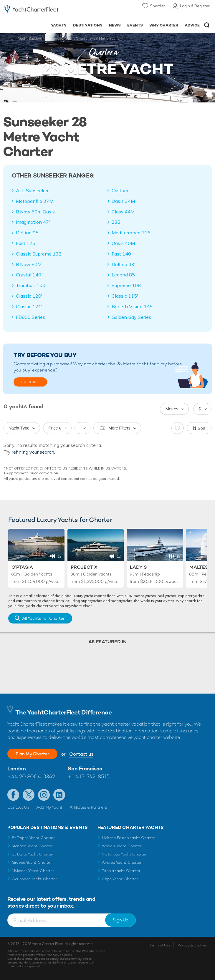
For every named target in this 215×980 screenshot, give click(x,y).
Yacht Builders (30, 39)
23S (116, 222)
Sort (201, 428)
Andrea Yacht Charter (122, 862)
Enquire (30, 382)
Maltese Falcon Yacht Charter (129, 838)
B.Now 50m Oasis (35, 212)
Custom (120, 190)
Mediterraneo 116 (131, 233)
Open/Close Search (207, 25)
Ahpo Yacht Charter (120, 879)
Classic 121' (29, 306)
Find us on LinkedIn (59, 795)
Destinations (88, 25)
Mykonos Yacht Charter (33, 871)
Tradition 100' (31, 285)
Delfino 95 (27, 233)
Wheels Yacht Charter (122, 846)
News (115, 25)
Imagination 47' (33, 222)
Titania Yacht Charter (121, 871)
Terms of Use (160, 945)
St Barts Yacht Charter (33, 854)
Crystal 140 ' (30, 275)
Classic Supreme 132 (39, 254)
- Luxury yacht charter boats (31, 11)
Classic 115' (125, 296)
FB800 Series (30, 317)
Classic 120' (29, 296)
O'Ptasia (22, 567)
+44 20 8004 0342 (31, 776)
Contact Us (18, 807)
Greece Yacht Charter (32, 862)
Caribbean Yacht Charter (34, 879)
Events (135, 25)
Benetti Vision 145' (133, 306)
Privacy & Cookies (192, 945)
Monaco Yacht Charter (32, 846)
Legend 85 (123, 275)
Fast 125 (26, 243)
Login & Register (195, 6)
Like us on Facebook (13, 795)
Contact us (87, 754)
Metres (172, 409)
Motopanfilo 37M (35, 201)
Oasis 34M (123, 201)
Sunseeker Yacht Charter (68, 39)
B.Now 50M (29, 264)
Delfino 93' (124, 264)
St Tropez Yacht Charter (33, 838)
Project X (84, 567)
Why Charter (164, 25)
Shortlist (157, 6)
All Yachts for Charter (43, 618)
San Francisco (85, 768)
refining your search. (33, 452)
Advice (192, 25)
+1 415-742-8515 (89, 776)
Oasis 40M (123, 243)
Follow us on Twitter (29, 795)
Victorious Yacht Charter (124, 854)
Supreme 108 (126, 285)
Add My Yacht (49, 807)
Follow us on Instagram (44, 795)
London (16, 768)
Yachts (59, 25)
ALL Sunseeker (32, 190)
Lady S (138, 567)
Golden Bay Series (131, 317)
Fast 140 (121, 254)
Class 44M (123, 212)
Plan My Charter (35, 754)
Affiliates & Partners (88, 807)
